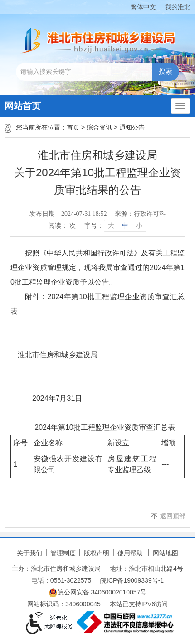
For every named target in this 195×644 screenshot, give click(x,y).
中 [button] (125, 226)
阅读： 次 (62, 226)
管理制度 (63, 553)
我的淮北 (178, 7)
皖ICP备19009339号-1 (132, 580)
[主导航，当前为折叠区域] (180, 106)
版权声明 (97, 553)
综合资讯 (99, 127)
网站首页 (23, 106)
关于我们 (29, 553)
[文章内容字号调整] (115, 226)
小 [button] (139, 226)
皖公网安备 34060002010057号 (98, 593)
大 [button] (111, 226)
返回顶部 (173, 516)
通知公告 (132, 127)
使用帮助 (130, 553)
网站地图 (166, 553)
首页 (73, 127)
